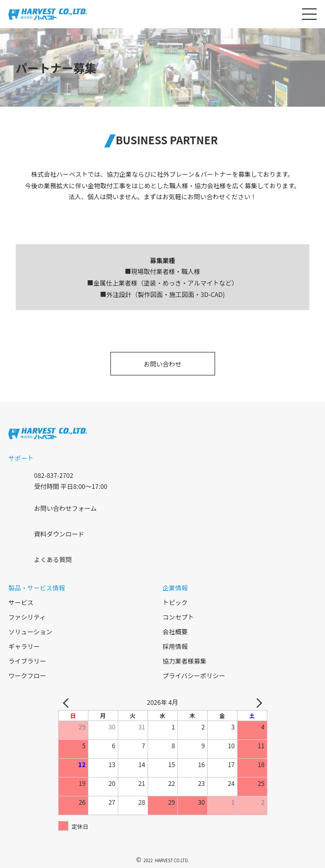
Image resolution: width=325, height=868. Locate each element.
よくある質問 (53, 559)
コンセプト (178, 617)
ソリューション (30, 631)
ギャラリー (24, 646)
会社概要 (175, 631)
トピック (175, 602)
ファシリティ (27, 617)
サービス (21, 602)
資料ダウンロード (59, 534)
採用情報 (175, 646)
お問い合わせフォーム (65, 508)
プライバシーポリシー (194, 675)
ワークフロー (27, 675)
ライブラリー (27, 661)
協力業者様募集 (185, 661)
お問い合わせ (162, 364)
